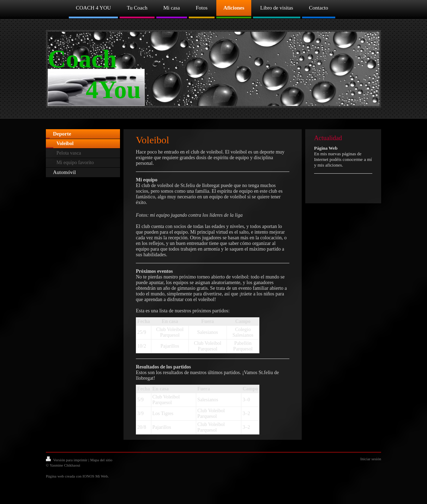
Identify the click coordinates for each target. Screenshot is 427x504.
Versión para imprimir (67, 460)
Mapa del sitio (101, 460)
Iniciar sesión (371, 459)
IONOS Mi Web (95, 476)
